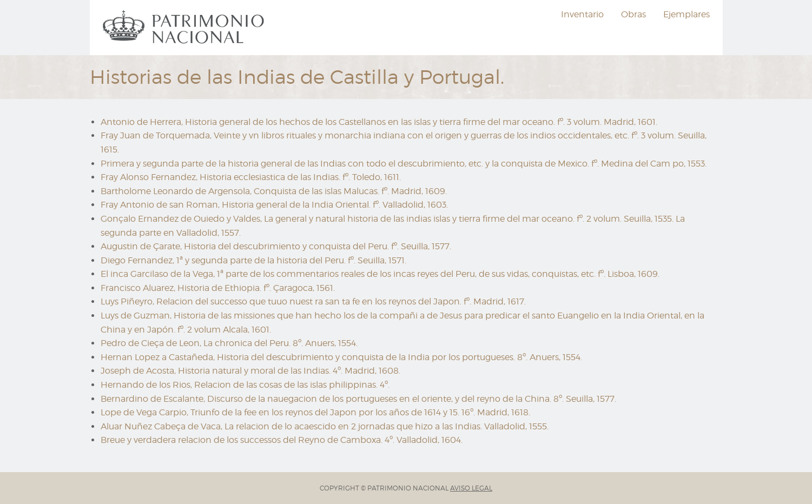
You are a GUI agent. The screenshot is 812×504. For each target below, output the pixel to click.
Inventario (582, 14)
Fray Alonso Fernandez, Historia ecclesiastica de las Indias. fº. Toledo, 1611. (251, 177)
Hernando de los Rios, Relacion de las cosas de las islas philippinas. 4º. (245, 385)
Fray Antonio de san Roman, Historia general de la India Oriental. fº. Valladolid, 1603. (274, 205)
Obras (633, 14)
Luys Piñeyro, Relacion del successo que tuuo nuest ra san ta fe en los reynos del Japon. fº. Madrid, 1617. (313, 301)
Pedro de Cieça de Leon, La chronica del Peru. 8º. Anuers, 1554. (229, 343)
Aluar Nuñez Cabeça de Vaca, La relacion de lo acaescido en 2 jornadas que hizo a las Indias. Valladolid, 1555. (325, 426)
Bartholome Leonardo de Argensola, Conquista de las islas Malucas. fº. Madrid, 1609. (274, 191)
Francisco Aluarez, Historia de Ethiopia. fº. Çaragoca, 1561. (218, 288)
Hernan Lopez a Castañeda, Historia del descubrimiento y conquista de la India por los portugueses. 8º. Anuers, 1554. (341, 357)
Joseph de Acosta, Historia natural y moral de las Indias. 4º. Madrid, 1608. (250, 371)
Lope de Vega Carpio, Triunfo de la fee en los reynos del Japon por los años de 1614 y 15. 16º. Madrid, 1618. (315, 412)
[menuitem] (185, 28)
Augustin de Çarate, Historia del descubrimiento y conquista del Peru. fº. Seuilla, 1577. (276, 246)
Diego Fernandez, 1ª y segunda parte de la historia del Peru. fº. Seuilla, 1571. (253, 260)
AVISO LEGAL (471, 488)
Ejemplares (686, 14)
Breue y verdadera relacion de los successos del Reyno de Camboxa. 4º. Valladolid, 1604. (282, 440)
